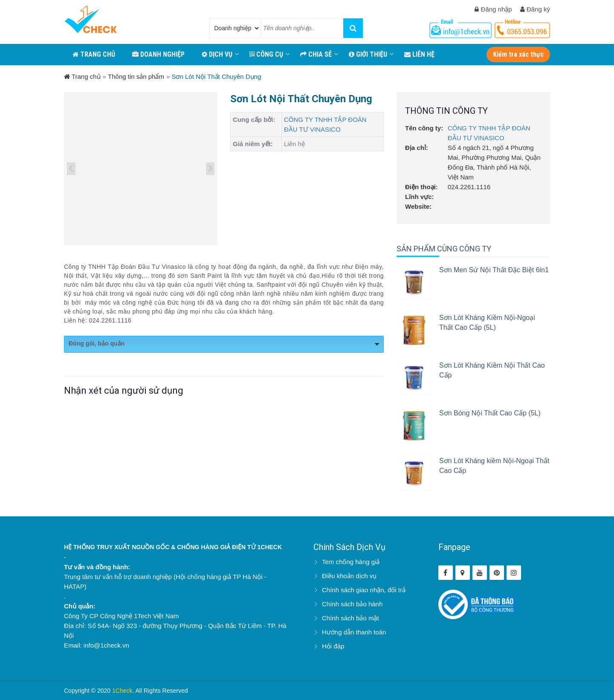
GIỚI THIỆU (368, 54)
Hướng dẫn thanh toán (354, 632)
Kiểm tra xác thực (518, 54)
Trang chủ (82, 76)
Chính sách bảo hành (352, 604)
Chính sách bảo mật (350, 618)
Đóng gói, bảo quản (224, 344)
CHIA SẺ (316, 54)
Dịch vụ (217, 54)
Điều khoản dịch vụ (349, 576)
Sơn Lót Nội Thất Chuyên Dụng (216, 76)
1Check (122, 691)
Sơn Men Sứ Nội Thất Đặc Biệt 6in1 (494, 270)
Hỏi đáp (333, 646)
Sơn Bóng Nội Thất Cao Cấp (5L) (490, 413)
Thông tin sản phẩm (136, 76)
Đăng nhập (493, 9)
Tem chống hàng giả (351, 562)
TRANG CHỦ (94, 54)
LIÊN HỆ (419, 54)
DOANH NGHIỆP (158, 54)
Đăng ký (535, 9)
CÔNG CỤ (266, 54)
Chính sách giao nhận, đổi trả (364, 590)
